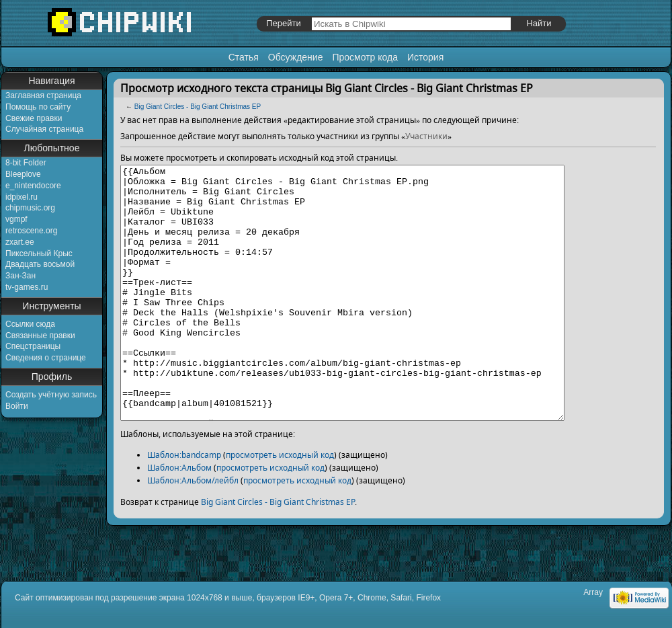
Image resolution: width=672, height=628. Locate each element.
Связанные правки (40, 336)
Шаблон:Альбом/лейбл (193, 531)
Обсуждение (296, 57)
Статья (244, 57)
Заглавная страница (43, 95)
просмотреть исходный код (280, 505)
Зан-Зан (20, 276)
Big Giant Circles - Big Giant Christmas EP (198, 107)
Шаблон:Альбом (179, 518)
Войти (17, 406)
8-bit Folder (26, 163)
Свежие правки (34, 118)
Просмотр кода (365, 57)
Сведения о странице (46, 358)
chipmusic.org (30, 208)
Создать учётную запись (51, 395)
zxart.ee (20, 242)
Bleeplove (23, 174)
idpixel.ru (22, 197)
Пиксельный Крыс (39, 253)
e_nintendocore (33, 186)
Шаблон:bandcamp (184, 505)
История (425, 57)
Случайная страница (44, 129)
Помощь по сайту (38, 107)
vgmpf (16, 219)
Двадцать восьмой (40, 264)
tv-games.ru (27, 287)
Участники (426, 136)
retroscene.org (31, 231)
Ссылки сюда (30, 324)
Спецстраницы (33, 346)
